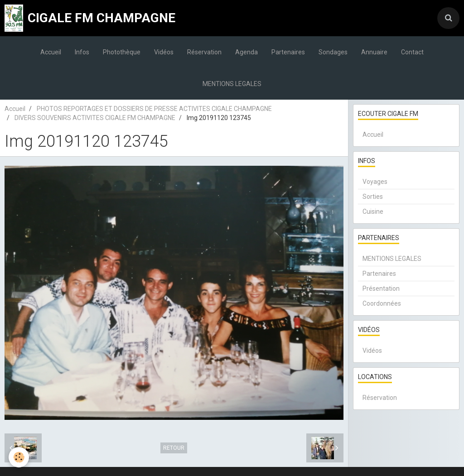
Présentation (381, 288)
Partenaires (288, 52)
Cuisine (373, 212)
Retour (174, 448)
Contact (412, 52)
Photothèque (122, 52)
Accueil (51, 52)
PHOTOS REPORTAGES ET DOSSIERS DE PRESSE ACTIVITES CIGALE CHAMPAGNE (154, 109)
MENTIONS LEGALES (232, 84)
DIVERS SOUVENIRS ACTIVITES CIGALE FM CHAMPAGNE (95, 118)
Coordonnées (382, 303)
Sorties (373, 197)
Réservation (204, 52)
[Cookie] (19, 457)
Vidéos (164, 52)
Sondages (333, 52)
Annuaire (374, 52)
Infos (82, 52)
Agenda (246, 52)
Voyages (375, 182)
